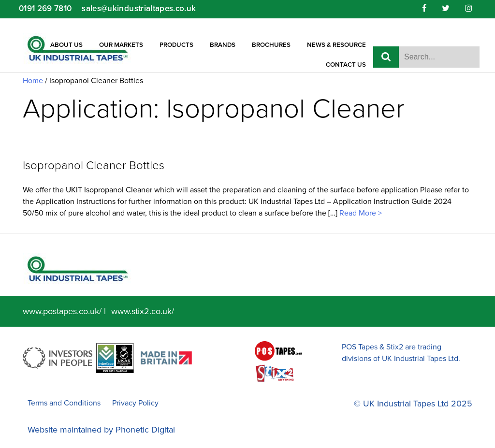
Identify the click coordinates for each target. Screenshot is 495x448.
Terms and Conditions (64, 403)
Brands (223, 45)
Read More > (360, 213)
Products (176, 45)
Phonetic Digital (145, 430)
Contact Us (346, 65)
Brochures (271, 45)
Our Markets (121, 45)
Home (33, 81)
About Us (66, 45)
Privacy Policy (135, 403)
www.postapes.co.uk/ (62, 311)
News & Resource (336, 45)
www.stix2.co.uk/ (143, 311)
